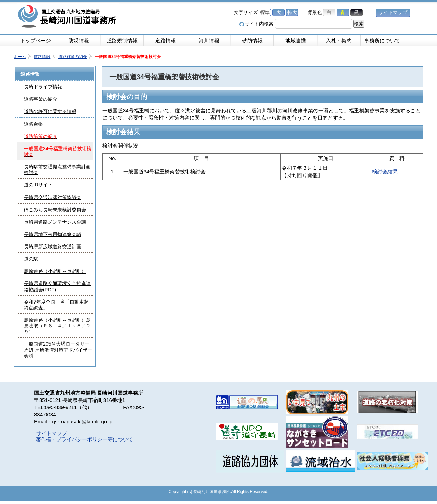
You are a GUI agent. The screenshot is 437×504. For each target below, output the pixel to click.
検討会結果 (385, 172)
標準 (265, 12)
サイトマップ (393, 12)
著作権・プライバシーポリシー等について (84, 439)
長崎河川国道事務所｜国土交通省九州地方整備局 (68, 17)
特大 (292, 12)
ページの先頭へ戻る (382, 374)
